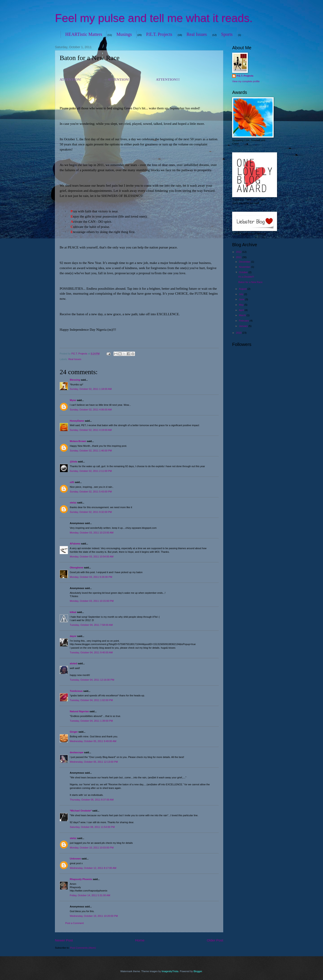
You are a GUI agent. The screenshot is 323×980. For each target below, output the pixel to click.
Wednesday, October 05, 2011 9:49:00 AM (93, 741)
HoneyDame (77, 421)
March (243, 315)
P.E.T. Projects (159, 34)
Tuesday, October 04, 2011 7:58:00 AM (91, 625)
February (244, 321)
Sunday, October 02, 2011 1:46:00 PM (91, 451)
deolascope (77, 752)
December (245, 262)
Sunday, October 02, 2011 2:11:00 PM (91, 471)
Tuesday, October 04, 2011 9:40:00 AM (91, 652)
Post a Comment (74, 923)
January (244, 326)
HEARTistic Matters (84, 34)
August (243, 289)
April (242, 310)
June (242, 299)
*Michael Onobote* (81, 811)
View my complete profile (246, 81)
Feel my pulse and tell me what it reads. (154, 18)
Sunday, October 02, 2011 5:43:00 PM (91, 492)
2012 (239, 252)
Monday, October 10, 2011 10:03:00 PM (92, 848)
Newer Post (64, 940)
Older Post (215, 940)
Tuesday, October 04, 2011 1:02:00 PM (91, 700)
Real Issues (197, 34)
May (242, 305)
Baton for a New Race (251, 282)
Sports (227, 34)
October (244, 272)
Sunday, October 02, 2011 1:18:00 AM (91, 389)
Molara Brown (78, 441)
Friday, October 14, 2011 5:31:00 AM (90, 895)
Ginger (74, 732)
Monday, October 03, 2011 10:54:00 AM (92, 557)
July (241, 294)
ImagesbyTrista (170, 971)
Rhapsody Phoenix (81, 879)
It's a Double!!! (246, 277)
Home (140, 940)
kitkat (73, 612)
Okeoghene (76, 568)
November (245, 267)
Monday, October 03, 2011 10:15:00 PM (92, 601)
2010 (239, 333)
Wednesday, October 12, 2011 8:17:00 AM (93, 868)
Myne (73, 400)
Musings (124, 34)
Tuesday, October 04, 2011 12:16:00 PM (92, 680)
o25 (72, 482)
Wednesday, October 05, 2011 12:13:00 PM (94, 762)
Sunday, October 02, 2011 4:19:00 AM (91, 430)
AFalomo (75, 544)
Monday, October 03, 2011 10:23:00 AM (92, 533)
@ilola (73, 462)
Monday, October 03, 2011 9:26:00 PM (91, 577)
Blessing (75, 380)
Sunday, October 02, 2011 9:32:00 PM (91, 512)
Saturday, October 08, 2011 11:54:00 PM (92, 827)
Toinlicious (76, 691)
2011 (239, 257)
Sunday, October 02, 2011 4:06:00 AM (91, 410)
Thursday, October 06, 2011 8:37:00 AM (92, 800)
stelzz (73, 503)
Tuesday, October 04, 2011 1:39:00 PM (91, 721)
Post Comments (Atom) (83, 948)
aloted (73, 663)
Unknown (75, 859)
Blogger (198, 971)
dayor (73, 636)
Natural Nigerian (79, 711)
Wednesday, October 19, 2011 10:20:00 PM (94, 916)
